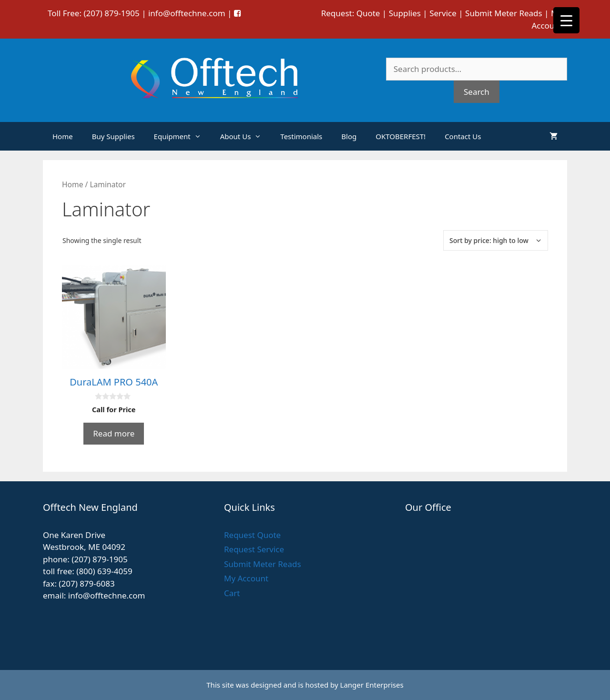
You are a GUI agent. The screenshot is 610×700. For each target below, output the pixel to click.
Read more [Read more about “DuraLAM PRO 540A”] (114, 433)
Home (63, 136)
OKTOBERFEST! (401, 136)
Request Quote (252, 535)
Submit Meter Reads (504, 13)
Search (477, 92)
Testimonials (301, 136)
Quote (368, 13)
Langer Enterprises (372, 685)
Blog (349, 136)
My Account (246, 578)
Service (443, 13)
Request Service (254, 549)
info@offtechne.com (187, 13)
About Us (246, 136)
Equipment (182, 136)
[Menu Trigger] (566, 20)
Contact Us (463, 136)
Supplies (405, 13)
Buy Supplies (113, 136)
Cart (232, 593)
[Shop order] (496, 240)
